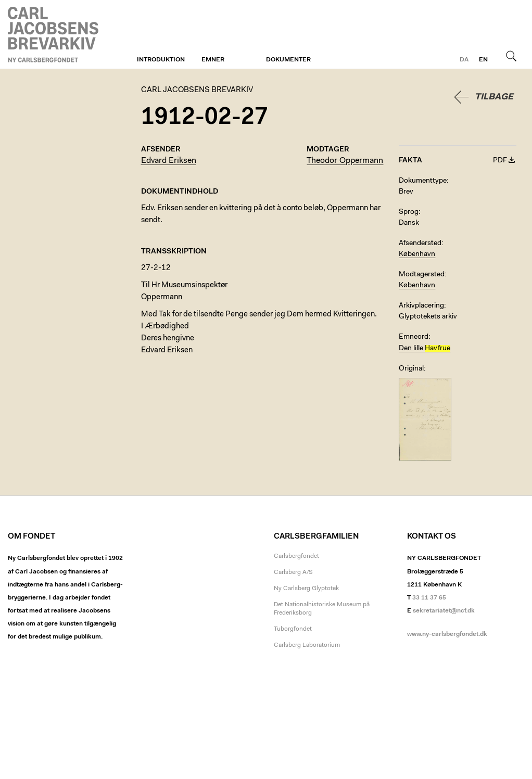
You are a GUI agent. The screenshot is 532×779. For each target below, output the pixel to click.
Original (411, 369)
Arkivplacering (421, 306)
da (464, 60)
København (417, 254)
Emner (213, 60)
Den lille (425, 349)
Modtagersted (422, 275)
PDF (500, 161)
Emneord (414, 337)
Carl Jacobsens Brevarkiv (55, 35)
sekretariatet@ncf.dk (444, 611)
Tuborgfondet (293, 629)
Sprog (409, 212)
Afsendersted (420, 244)
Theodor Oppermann (345, 161)
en (483, 60)
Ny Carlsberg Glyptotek (306, 589)
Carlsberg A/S (293, 572)
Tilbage (494, 97)
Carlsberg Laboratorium (307, 645)
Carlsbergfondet (296, 556)
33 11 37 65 (429, 598)
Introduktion (161, 60)
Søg (511, 56)
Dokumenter (288, 60)
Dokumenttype (423, 181)
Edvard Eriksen (169, 161)
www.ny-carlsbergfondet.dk (447, 634)
